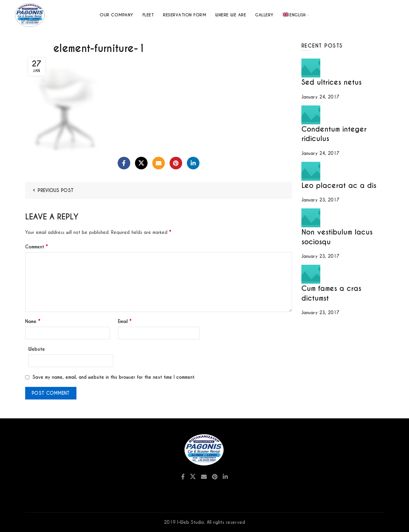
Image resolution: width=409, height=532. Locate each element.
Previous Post (56, 190)
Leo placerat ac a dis (339, 185)
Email (125, 321)
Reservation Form (185, 15)
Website (37, 349)
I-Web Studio (191, 522)
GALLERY (264, 15)
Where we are (231, 15)
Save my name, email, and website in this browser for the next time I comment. (114, 377)
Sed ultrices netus (331, 82)
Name (33, 321)
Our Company (117, 15)
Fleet (148, 15)
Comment (36, 247)
